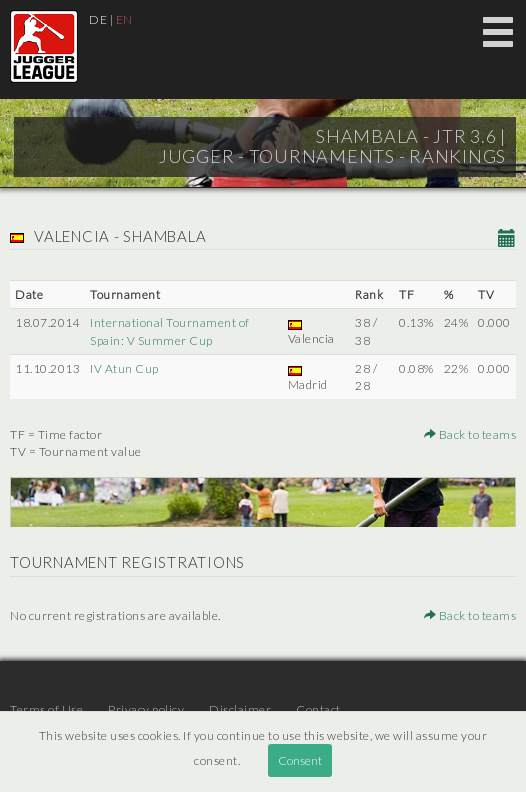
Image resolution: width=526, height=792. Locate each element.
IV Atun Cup (124, 368)
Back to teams (470, 434)
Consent (300, 760)
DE (98, 19)
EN (124, 19)
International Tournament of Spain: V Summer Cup (170, 331)
